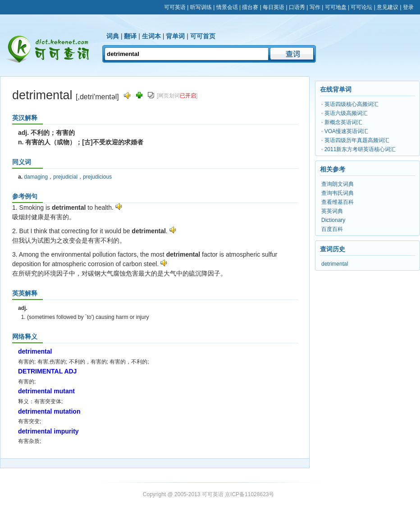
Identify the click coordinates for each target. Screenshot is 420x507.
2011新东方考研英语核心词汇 (360, 149)
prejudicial (65, 177)
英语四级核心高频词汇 (352, 104)
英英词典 (332, 211)
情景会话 (227, 7)
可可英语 (175, 7)
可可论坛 (361, 7)
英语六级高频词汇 (346, 113)
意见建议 (388, 7)
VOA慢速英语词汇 (346, 131)
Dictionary (333, 220)
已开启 (188, 96)
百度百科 (332, 229)
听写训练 (201, 7)
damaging (36, 177)
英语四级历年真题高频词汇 (357, 140)
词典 (113, 36)
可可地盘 (336, 7)
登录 (408, 7)
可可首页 (203, 36)
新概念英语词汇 (343, 122)
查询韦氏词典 (338, 193)
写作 (315, 7)
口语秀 (297, 7)
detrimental (335, 264)
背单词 (175, 36)
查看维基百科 (338, 202)
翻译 (130, 36)
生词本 (151, 36)
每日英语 (274, 7)
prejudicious (97, 177)
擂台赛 (250, 7)
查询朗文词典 (338, 184)
